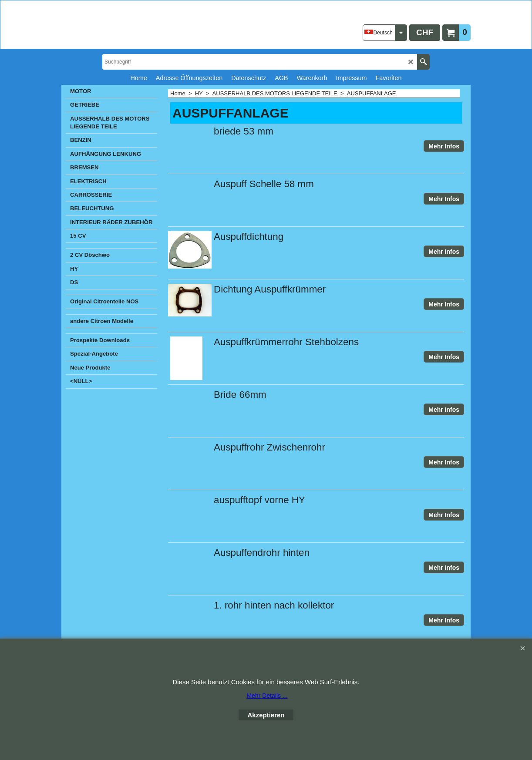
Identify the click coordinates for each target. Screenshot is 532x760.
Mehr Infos (444, 146)
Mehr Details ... (267, 696)
